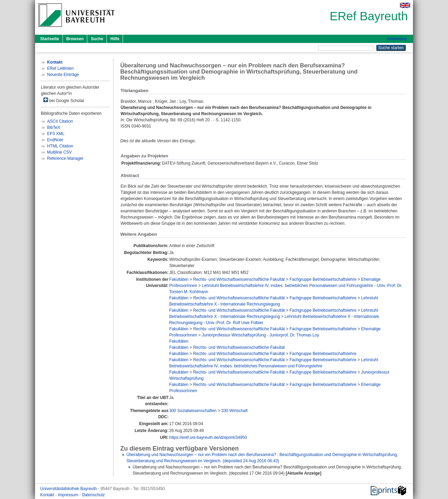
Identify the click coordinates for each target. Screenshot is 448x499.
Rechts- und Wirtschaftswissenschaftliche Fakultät (239, 279)
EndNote (55, 140)
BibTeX (54, 127)
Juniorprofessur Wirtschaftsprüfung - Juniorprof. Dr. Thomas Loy (261, 335)
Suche (97, 39)
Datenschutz (93, 495)
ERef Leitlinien (60, 68)
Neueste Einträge (63, 75)
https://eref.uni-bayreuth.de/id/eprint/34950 (208, 437)
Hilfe (115, 39)
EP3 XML (56, 134)
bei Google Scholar (64, 100)
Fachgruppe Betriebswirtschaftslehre (323, 279)
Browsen (75, 39)
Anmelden (397, 39)
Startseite (50, 39)
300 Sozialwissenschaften (193, 411)
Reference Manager (65, 158)
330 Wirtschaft (234, 411)
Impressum (69, 495)
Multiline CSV (59, 152)
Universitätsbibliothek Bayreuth (69, 489)
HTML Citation (60, 146)
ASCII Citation (60, 121)
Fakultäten (179, 279)
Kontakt (48, 495)
